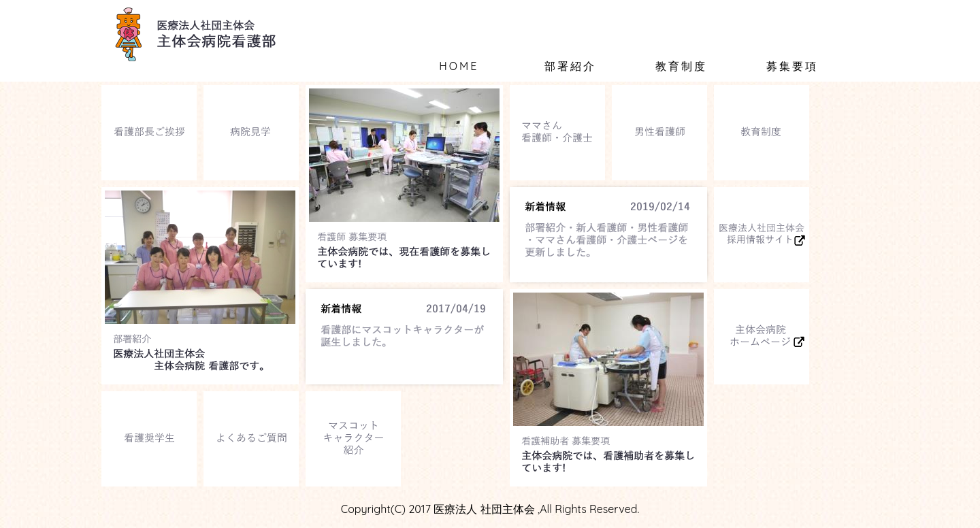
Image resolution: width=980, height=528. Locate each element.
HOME (459, 66)
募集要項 (792, 66)
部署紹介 (570, 66)
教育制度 (681, 66)
